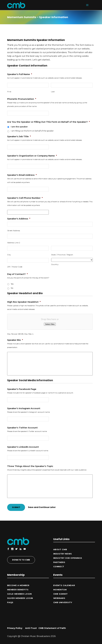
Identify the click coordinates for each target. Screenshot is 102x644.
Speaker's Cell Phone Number (25, 198)
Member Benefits (18, 590)
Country (55, 264)
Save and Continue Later (42, 507)
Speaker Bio (15, 340)
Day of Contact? (17, 274)
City (9, 255)
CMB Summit (61, 594)
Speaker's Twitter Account (22, 428)
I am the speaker (19, 127)
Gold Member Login (19, 594)
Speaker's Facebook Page (22, 389)
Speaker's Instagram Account (24, 408)
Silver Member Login (20, 598)
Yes (12, 284)
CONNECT (59, 566)
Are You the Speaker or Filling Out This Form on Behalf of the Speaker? (48, 122)
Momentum (60, 590)
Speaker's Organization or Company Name (32, 156)
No (12, 288)
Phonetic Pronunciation (22, 99)
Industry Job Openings (68, 558)
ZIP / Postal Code (15, 267)
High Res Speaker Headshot (24, 302)
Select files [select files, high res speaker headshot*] (50, 324)
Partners (59, 562)
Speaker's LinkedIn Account (23, 447)
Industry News (63, 554)
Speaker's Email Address (22, 175)
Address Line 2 (14, 243)
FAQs (10, 602)
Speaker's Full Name (20, 74)
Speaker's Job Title (19, 136)
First (9, 92)
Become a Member (18, 585)
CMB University (63, 602)
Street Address (14, 231)
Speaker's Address (19, 219)
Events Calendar (64, 585)
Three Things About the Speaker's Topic (30, 466)
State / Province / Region (62, 255)
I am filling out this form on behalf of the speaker (32, 131)
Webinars (59, 598)
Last (53, 92)
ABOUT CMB (60, 549)
